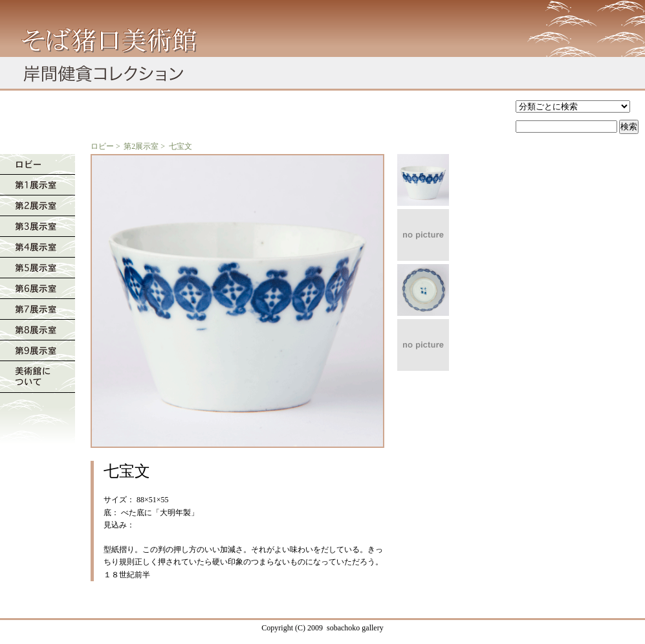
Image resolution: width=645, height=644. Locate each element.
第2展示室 (141, 146)
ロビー (102, 146)
